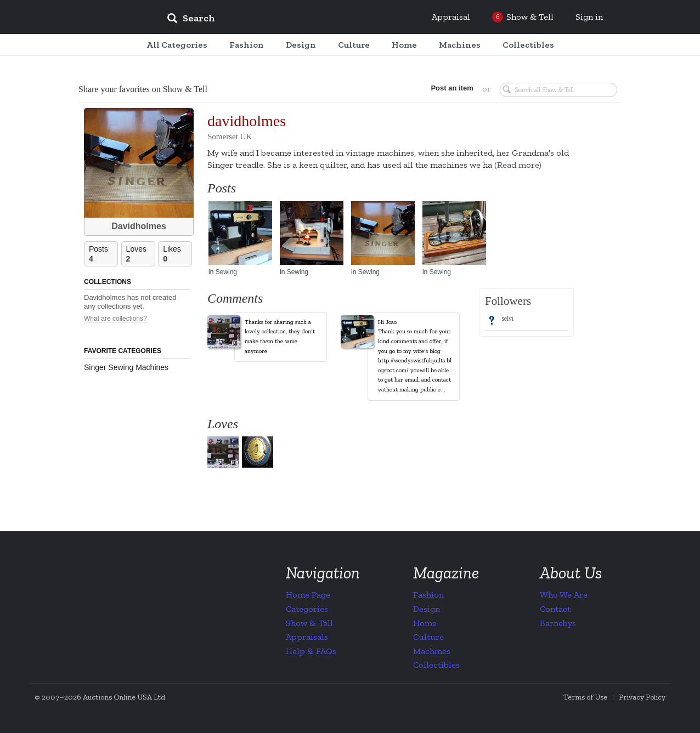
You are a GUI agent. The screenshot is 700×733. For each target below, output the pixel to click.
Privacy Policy (642, 697)
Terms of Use (585, 697)
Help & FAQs (311, 651)
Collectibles (436, 665)
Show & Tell (309, 623)
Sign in (589, 17)
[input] (270, 20)
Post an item (451, 88)
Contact (555, 609)
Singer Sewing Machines (126, 367)
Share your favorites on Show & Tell (143, 89)
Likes (177, 254)
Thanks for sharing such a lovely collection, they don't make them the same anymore (280, 337)
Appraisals (307, 637)
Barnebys (558, 623)
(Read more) (518, 165)
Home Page (308, 595)
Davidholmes (139, 226)
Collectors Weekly (92, 18)
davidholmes (247, 121)
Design (427, 609)
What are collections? (115, 319)
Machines (432, 651)
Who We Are (564, 595)
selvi (507, 319)
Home (425, 623)
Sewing (226, 272)
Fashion (428, 595)
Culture (428, 637)
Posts (103, 254)
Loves (140, 254)
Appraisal (451, 17)
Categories (307, 609)
